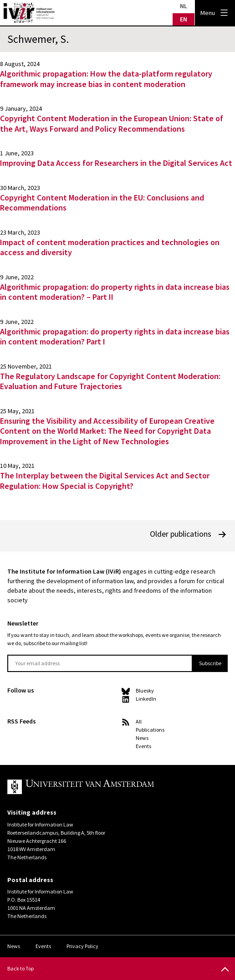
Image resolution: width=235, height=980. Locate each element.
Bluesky (145, 690)
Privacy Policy (82, 946)
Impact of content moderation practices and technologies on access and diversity (110, 247)
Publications (150, 730)
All (139, 721)
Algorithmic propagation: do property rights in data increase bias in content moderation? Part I (115, 337)
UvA (110, 787)
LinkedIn (146, 699)
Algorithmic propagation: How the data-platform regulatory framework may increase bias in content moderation (106, 79)
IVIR (29, 13)
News (142, 738)
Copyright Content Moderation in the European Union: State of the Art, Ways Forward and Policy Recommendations (112, 123)
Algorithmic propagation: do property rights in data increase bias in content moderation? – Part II (115, 292)
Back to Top (20, 968)
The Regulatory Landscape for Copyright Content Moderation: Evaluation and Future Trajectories (110, 381)
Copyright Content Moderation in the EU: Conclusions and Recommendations (102, 203)
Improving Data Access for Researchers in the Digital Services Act (116, 163)
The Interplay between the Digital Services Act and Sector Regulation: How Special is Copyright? (105, 481)
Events (143, 746)
